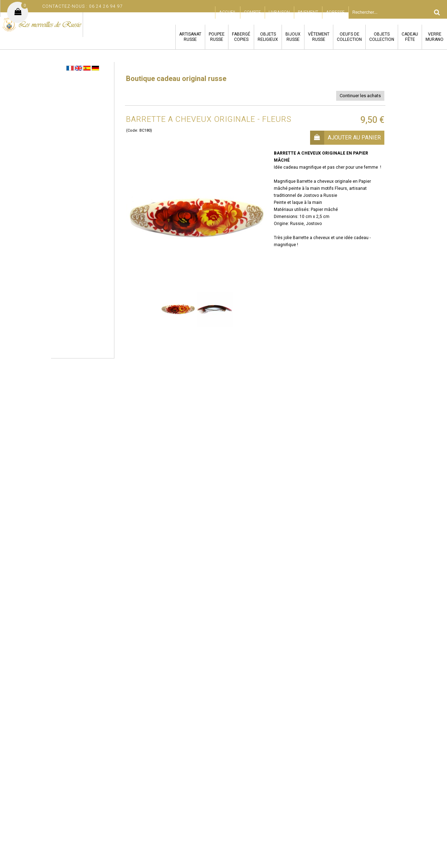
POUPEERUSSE (217, 37)
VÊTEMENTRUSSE (319, 37)
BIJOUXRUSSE (293, 37)
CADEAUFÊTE (410, 37)
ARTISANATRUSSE (190, 37)
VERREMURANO (435, 37)
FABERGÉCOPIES (241, 37)
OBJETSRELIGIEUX (268, 37)
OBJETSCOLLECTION (382, 37)
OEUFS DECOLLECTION (349, 37)
